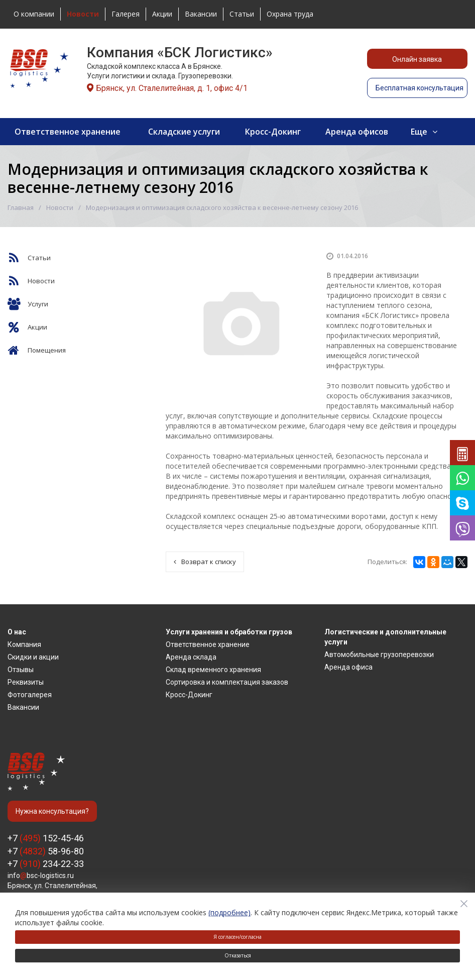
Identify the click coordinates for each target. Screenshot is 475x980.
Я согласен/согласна (237, 937)
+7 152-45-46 (46, 838)
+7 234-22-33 (46, 864)
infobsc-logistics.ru (41, 876)
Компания (24, 644)
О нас (17, 632)
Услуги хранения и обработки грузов (229, 632)
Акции (162, 14)
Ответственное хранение (68, 132)
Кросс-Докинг (273, 132)
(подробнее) (229, 912)
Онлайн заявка (417, 59)
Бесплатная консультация (420, 88)
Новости (60, 207)
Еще (419, 132)
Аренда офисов (357, 132)
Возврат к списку (205, 562)
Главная (21, 207)
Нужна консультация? (52, 811)
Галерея (126, 14)
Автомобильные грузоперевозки (379, 655)
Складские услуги (184, 132)
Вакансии (201, 14)
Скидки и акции (33, 657)
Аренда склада (191, 657)
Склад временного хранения (213, 670)
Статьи (242, 14)
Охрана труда (290, 14)
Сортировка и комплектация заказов (227, 682)
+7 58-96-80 (46, 851)
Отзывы (21, 670)
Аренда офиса (348, 667)
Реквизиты (26, 682)
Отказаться (238, 955)
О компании (34, 14)
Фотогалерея (30, 695)
